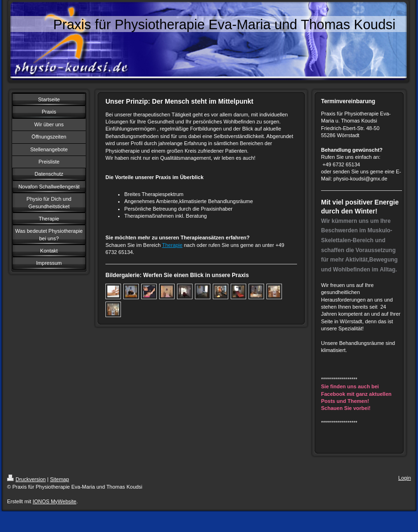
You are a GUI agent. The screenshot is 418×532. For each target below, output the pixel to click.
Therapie (172, 245)
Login (405, 478)
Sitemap (59, 479)
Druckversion (26, 479)
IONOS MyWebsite (54, 501)
